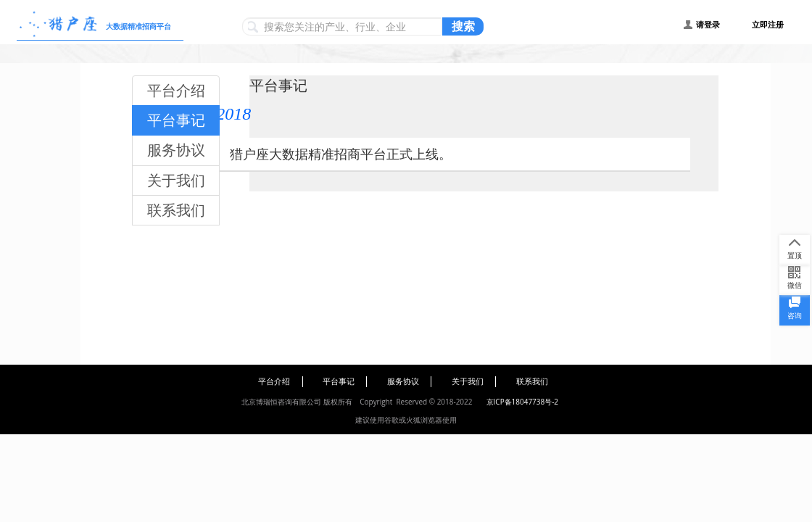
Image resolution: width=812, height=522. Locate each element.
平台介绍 (176, 90)
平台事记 (176, 120)
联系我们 (176, 210)
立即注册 (768, 25)
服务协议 (176, 150)
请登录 (708, 25)
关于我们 (176, 180)
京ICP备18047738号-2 (522, 402)
